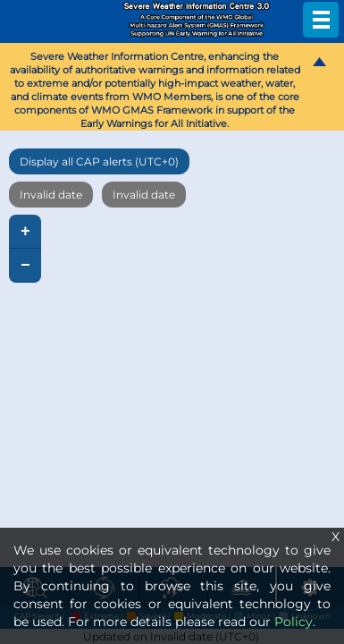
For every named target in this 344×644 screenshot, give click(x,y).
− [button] (25, 266)
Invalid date (51, 195)
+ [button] (25, 232)
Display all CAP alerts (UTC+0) (99, 161)
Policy (294, 622)
